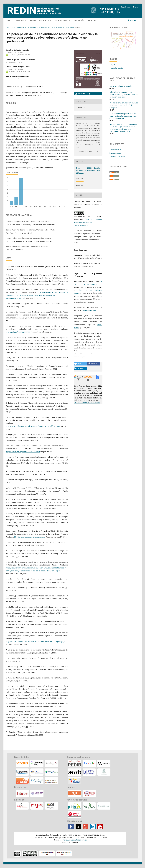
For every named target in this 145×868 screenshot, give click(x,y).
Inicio (10, 20)
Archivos (18, 28)
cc (30, 853)
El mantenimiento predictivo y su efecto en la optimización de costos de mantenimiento (123, 116)
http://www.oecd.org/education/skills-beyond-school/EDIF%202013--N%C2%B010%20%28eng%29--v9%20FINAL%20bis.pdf (37, 295)
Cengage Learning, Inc (37, 781)
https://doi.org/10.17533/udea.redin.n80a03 (28, 87)
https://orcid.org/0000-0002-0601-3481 (20, 72)
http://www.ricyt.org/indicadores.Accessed (23, 452)
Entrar (135, 7)
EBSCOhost (52, 772)
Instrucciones (62, 20)
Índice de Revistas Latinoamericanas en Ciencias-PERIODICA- (89, 806)
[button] (80, 364)
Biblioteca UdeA (104, 772)
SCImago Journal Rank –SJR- (75, 793)
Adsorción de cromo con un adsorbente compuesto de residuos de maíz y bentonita (124, 94)
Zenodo (75, 772)
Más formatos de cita (86, 152)
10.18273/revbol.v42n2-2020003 (87, 403)
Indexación (79, 20)
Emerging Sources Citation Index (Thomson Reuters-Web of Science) (37, 763)
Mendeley (104, 763)
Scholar (89, 763)
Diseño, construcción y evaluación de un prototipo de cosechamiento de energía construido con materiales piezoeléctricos (123, 128)
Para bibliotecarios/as (117, 157)
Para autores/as (115, 153)
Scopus (22, 763)
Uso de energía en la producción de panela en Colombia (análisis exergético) (124, 105)
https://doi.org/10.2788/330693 (18, 332)
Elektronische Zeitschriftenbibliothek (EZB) (52, 806)
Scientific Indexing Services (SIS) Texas (89, 793)
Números (20, 20)
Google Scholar (85, 827)
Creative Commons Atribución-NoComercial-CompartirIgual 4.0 (88, 222)
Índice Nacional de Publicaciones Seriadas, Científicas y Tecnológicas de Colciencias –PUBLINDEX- (75, 806)
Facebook (71, 827)
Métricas (92, 20)
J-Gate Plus (22, 781)
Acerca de (45, 20)
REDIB (75, 763)
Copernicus (52, 781)
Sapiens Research (75, 815)
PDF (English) (83, 94)
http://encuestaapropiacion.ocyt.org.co (30, 537)
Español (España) (116, 68)
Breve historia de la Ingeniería (122, 86)
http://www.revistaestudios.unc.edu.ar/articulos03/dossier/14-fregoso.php (35, 642)
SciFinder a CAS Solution (37, 793)
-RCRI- (22, 772)
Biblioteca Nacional (89, 772)
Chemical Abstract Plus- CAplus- (37, 772)
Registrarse (125, 7)
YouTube (100, 827)
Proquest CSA (37, 806)
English (112, 65)
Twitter (78, 827)
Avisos (33, 20)
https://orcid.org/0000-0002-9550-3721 (20, 55)
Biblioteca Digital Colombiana (75, 781)
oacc (17, 854)
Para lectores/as (115, 149)
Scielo (22, 806)
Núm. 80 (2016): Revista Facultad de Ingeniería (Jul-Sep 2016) (48, 28)
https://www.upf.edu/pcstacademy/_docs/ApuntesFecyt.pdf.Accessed (33, 426)
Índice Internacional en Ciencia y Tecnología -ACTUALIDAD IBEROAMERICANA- (104, 806)
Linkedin (93, 827)
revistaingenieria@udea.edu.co (74, 840)
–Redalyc (52, 763)
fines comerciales (90, 310)
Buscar (132, 20)
